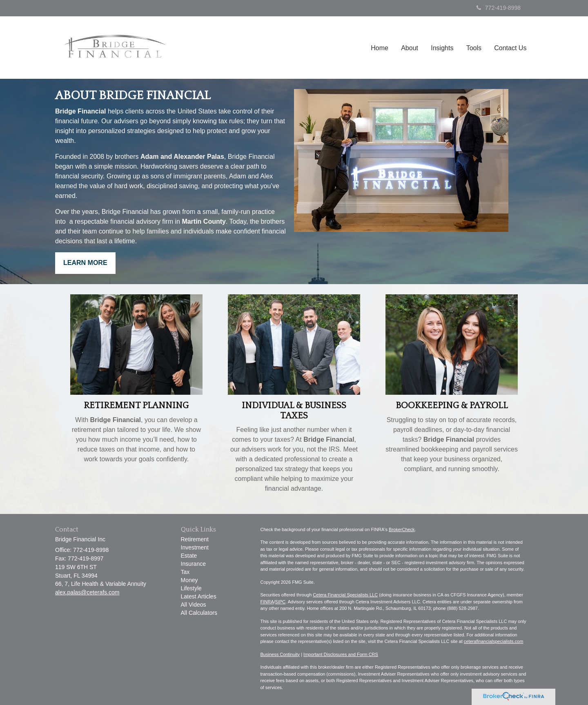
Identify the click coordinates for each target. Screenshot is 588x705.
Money (189, 580)
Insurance (193, 564)
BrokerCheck (402, 529)
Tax (185, 572)
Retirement (195, 539)
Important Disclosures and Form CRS (341, 654)
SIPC (281, 602)
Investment (195, 547)
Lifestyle (191, 588)
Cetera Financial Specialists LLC (345, 595)
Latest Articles (199, 596)
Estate (189, 556)
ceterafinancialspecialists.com (494, 641)
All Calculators (199, 613)
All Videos (194, 605)
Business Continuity (280, 654)
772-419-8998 (499, 8)
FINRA (267, 602)
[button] (412, 50)
